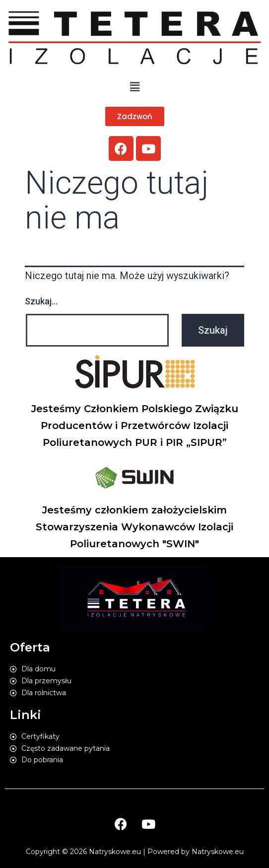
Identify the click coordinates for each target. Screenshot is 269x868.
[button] (135, 116)
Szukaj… (41, 301)
